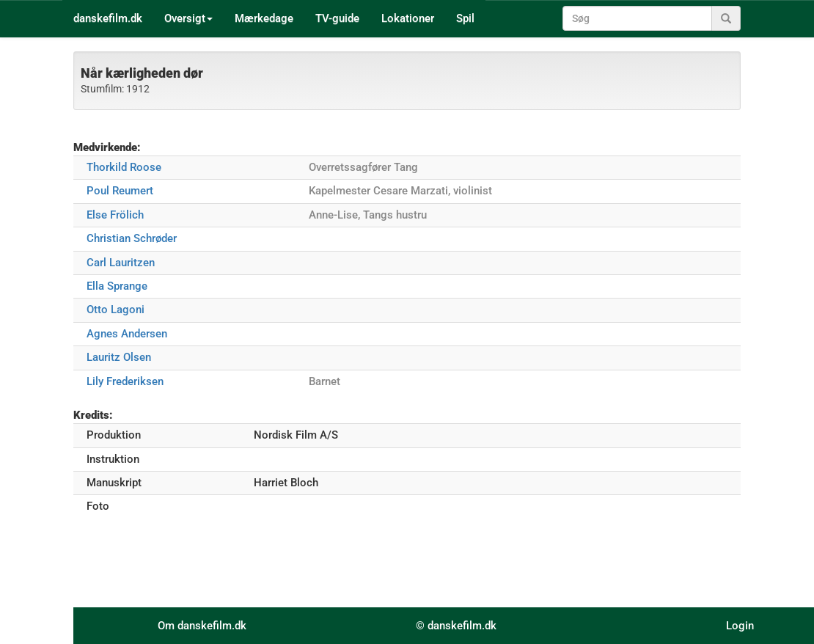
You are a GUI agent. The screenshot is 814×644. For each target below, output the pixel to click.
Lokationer (408, 18)
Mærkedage (264, 18)
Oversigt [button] (188, 18)
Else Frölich (115, 215)
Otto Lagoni (115, 310)
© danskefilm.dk (456, 626)
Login (740, 626)
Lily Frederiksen (125, 381)
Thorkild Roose (124, 167)
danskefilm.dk (108, 18)
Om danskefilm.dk (202, 626)
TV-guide (337, 18)
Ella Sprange (117, 286)
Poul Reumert (120, 191)
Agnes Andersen (127, 334)
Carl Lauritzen (121, 263)
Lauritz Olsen (119, 357)
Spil (465, 18)
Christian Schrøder (132, 238)
